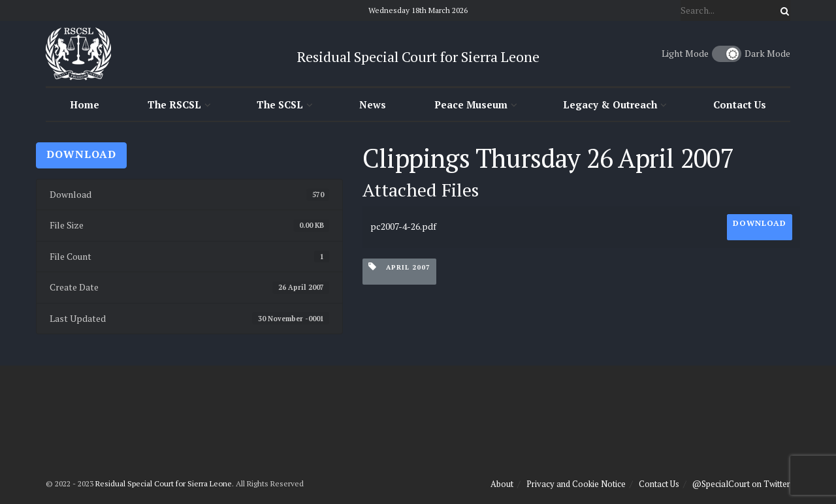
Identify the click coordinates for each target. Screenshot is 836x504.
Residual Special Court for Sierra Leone (164, 483)
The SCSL (280, 104)
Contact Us (740, 104)
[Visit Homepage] (78, 54)
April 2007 (399, 267)
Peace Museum (471, 104)
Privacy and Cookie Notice (576, 484)
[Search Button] (782, 10)
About (502, 484)
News (373, 104)
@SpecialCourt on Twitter (741, 484)
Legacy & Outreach (610, 104)
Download (81, 154)
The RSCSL (174, 104)
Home (85, 104)
